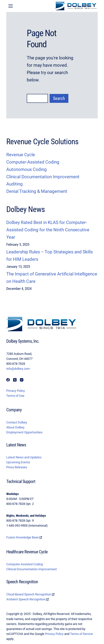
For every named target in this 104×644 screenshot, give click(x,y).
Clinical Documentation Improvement (32, 569)
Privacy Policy (16, 391)
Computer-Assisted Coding (25, 564)
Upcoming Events (18, 462)
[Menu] (11, 6)
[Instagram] (22, 380)
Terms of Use (15, 396)
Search (59, 98)
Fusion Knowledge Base (23, 537)
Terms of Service (81, 634)
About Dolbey (15, 427)
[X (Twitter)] (15, 380)
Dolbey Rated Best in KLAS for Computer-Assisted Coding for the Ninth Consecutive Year (48, 230)
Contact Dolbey (17, 422)
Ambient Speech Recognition (26, 599)
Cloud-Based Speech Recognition (29, 594)
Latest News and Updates (24, 457)
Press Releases (17, 467)
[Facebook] (8, 380)
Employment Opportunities (24, 432)
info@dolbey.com (18, 369)
